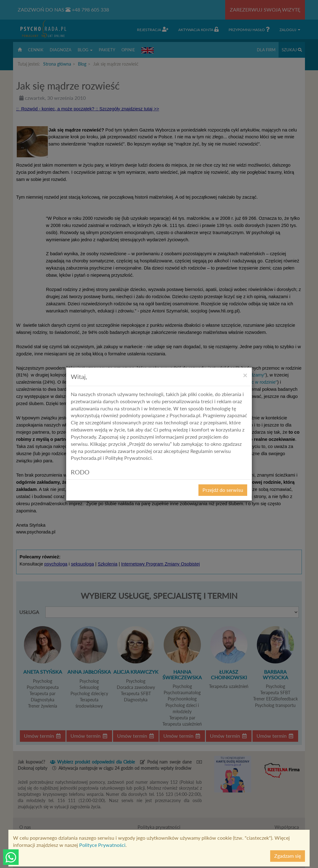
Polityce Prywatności (102, 845)
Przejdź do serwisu (223, 490)
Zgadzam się (288, 856)
